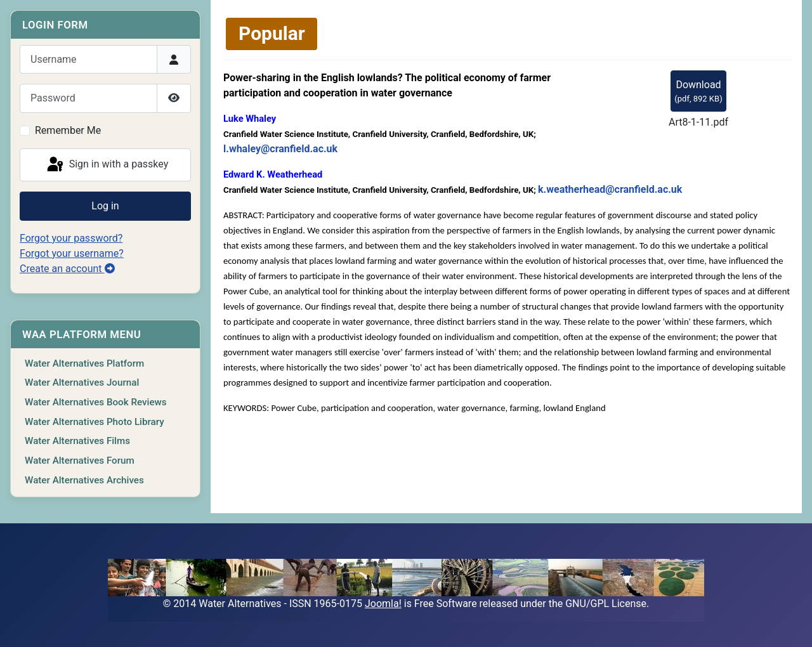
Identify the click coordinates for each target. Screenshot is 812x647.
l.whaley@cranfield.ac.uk (280, 149)
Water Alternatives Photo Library (95, 422)
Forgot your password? (71, 238)
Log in (105, 206)
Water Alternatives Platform (84, 363)
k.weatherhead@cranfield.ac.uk (610, 189)
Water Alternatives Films (77, 441)
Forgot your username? (72, 253)
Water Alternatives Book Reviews (96, 402)
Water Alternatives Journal (82, 382)
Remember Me (68, 130)
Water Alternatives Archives (84, 480)
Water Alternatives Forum (80, 461)
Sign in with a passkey (107, 165)
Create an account (67, 269)
